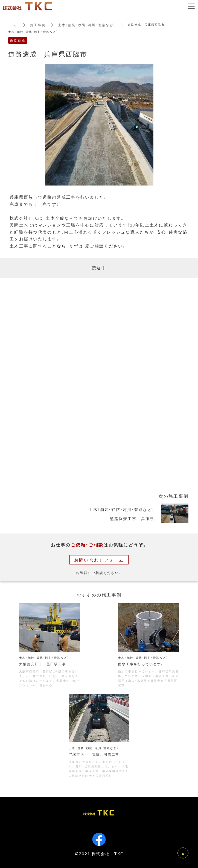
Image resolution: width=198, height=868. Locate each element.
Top (14, 25)
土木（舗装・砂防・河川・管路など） (87, 25)
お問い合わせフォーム (99, 560)
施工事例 (38, 25)
